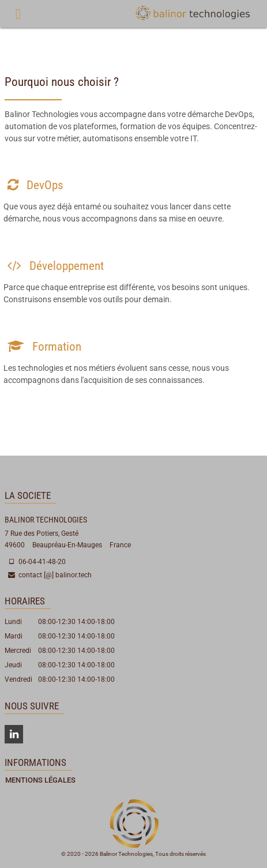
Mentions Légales (40, 780)
